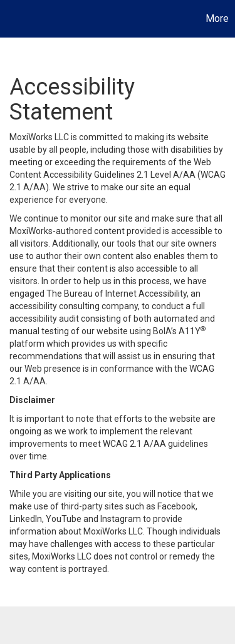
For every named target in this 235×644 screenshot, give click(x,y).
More (217, 18)
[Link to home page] (11, 19)
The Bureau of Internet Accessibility (117, 294)
